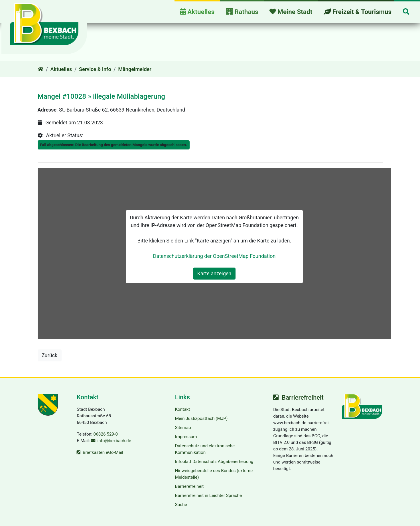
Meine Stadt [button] (291, 12)
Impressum (186, 437)
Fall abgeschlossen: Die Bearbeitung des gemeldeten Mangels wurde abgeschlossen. (114, 145)
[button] (406, 12)
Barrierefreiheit (189, 486)
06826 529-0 (106, 434)
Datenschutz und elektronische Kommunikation (205, 449)
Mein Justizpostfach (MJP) (201, 418)
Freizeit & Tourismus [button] (358, 12)
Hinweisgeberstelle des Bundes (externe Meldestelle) (214, 474)
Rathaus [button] (242, 12)
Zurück (52, 355)
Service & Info (95, 69)
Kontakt (183, 409)
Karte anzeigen (214, 273)
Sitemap (183, 428)
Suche (181, 505)
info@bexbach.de (114, 441)
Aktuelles (61, 69)
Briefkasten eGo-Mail (103, 452)
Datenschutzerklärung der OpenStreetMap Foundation (214, 256)
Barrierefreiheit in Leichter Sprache (208, 495)
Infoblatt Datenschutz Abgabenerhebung (214, 462)
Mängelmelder (135, 69)
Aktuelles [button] (197, 12)
